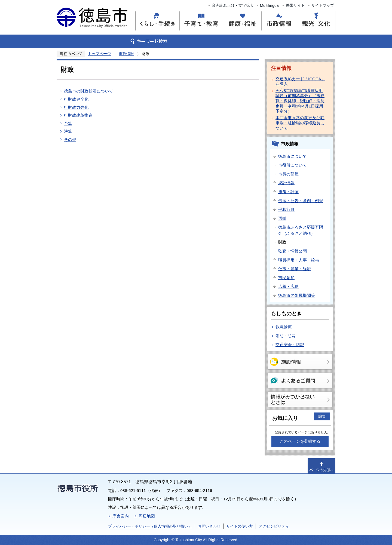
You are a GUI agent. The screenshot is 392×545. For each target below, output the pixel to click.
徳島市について (293, 156)
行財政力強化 (76, 107)
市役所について (293, 165)
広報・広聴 (288, 286)
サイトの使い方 (240, 526)
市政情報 (126, 54)
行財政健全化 (76, 99)
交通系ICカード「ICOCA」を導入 (300, 81)
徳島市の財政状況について (88, 91)
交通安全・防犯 (290, 345)
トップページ (99, 54)
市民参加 (286, 278)
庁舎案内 (121, 516)
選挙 (282, 218)
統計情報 (286, 183)
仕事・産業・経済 (295, 269)
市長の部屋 (288, 174)
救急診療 (284, 327)
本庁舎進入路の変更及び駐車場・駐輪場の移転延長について (300, 123)
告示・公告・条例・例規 (301, 201)
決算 (68, 131)
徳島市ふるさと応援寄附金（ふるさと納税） (301, 230)
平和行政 (286, 209)
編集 (322, 416)
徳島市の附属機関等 (297, 295)
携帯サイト (295, 5)
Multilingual (270, 5)
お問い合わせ (209, 526)
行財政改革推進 (78, 115)
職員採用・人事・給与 (299, 260)
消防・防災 (286, 336)
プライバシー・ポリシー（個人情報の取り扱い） (150, 526)
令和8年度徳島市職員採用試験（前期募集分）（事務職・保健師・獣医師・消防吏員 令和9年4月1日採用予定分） (300, 101)
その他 (70, 139)
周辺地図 (147, 516)
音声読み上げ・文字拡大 (233, 5)
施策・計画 (288, 192)
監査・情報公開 (293, 251)
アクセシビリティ (274, 526)
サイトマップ (323, 5)
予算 (68, 123)
